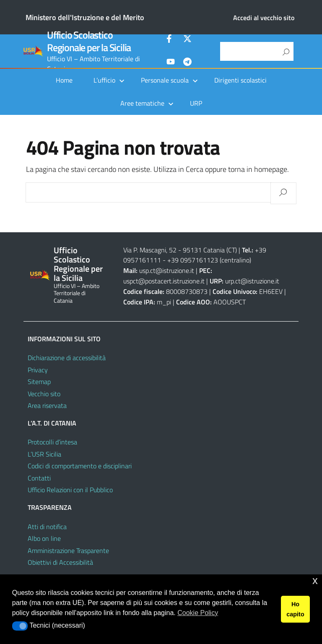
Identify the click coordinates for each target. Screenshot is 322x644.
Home (64, 80)
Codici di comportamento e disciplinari (80, 466)
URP (196, 103)
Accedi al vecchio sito (264, 18)
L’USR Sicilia (44, 454)
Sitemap (39, 382)
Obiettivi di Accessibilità (60, 562)
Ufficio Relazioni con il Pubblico (70, 490)
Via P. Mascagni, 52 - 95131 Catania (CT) (180, 250)
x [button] (315, 580)
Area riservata (47, 405)
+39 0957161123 (193, 260)
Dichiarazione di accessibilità (67, 358)
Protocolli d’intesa (52, 442)
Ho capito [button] (295, 609)
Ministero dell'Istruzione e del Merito (85, 17)
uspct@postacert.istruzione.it (164, 281)
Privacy (38, 370)
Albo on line (44, 538)
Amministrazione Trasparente (68, 551)
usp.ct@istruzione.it (167, 270)
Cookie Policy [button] (198, 613)
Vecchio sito (44, 394)
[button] (20, 626)
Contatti (39, 478)
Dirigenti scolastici (240, 80)
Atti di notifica (47, 527)
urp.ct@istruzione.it (252, 281)
